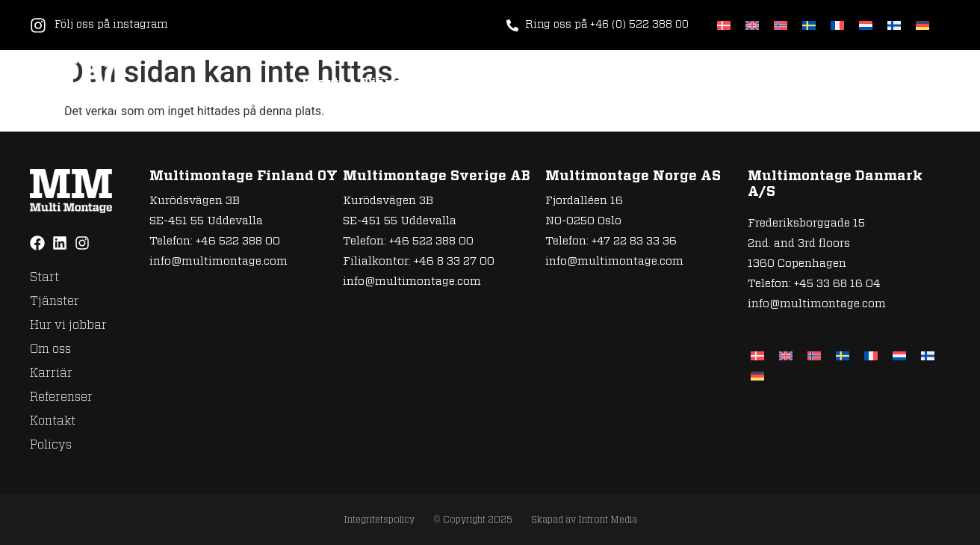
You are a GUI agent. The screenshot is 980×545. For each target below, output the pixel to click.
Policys (924, 84)
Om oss (589, 84)
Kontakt (845, 84)
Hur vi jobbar (493, 84)
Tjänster (392, 84)
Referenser (753, 84)
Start (321, 84)
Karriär (663, 84)
